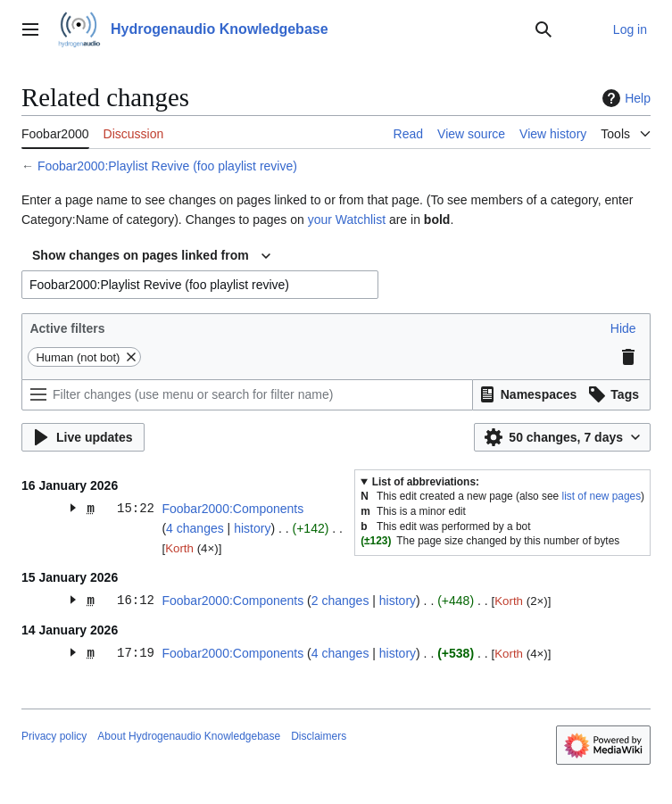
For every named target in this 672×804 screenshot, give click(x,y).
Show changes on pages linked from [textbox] (141, 255)
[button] (623, 328)
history (252, 528)
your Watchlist (347, 220)
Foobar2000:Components (232, 509)
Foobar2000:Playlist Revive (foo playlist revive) (167, 166)
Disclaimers (319, 736)
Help (624, 98)
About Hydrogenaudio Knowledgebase (189, 736)
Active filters (67, 328)
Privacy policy (54, 736)
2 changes (340, 601)
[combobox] (151, 256)
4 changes (195, 528)
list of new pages (602, 496)
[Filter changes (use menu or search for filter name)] (247, 395)
